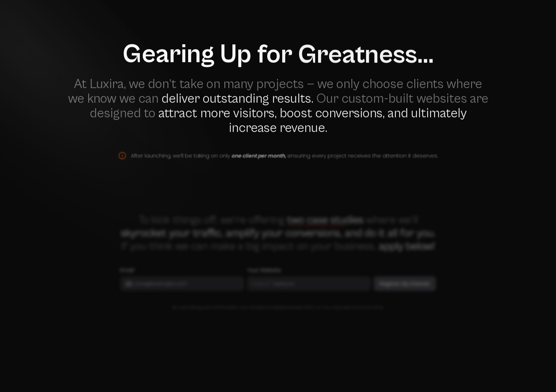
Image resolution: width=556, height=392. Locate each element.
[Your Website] (319, 288)
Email (127, 275)
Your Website (264, 275)
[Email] (186, 288)
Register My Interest (405, 288)
